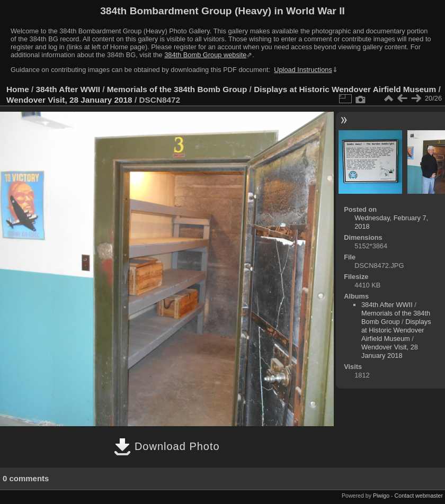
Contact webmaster (419, 496)
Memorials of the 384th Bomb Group (177, 89)
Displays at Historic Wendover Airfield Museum (345, 89)
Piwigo (381, 496)
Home (18, 89)
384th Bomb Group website (205, 55)
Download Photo (167, 446)
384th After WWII (68, 89)
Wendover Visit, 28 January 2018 (69, 100)
